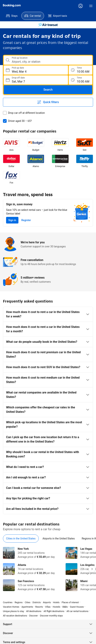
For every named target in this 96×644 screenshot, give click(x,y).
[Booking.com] (12, 6)
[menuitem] (12, 16)
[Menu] (91, 6)
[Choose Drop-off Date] (36, 80)
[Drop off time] (81, 80)
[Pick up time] (81, 70)
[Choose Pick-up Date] (36, 70)
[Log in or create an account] (81, 6)
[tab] (21, 539)
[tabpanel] (48, 569)
